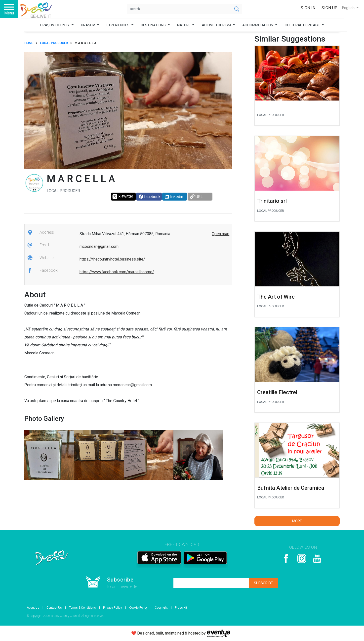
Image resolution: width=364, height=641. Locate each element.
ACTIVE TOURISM (217, 25)
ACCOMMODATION (258, 25)
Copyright (161, 608)
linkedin (174, 197)
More (297, 521)
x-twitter (123, 197)
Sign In (308, 8)
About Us (33, 608)
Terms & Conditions (82, 608)
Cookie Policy (138, 608)
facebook (150, 197)
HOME (29, 43)
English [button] (349, 8)
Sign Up (330, 8)
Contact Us (54, 608)
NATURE (184, 25)
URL (196, 197)
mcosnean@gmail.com (99, 246)
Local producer (54, 43)
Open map (221, 234)
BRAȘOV (89, 25)
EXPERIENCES (119, 25)
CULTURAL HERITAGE (303, 25)
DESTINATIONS (154, 25)
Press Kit (181, 608)
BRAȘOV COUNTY (55, 25)
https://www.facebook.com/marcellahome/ (117, 272)
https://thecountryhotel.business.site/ (112, 259)
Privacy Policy (113, 608)
